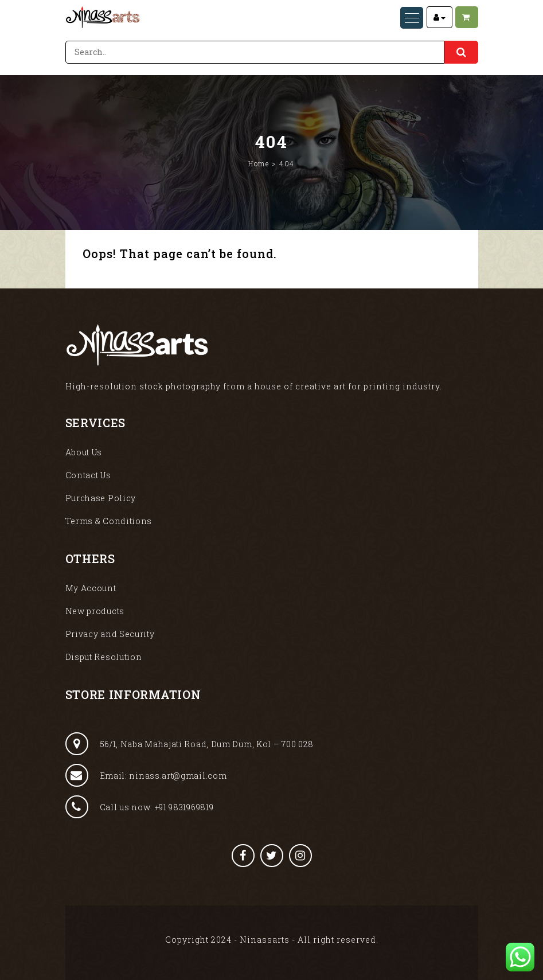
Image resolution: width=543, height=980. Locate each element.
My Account (91, 588)
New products (95, 611)
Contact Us (88, 475)
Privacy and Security (110, 634)
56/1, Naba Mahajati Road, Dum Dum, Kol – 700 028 (190, 744)
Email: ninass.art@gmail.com (146, 775)
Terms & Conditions (109, 521)
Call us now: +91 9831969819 (140, 807)
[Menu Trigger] (412, 18)
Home (259, 163)
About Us (84, 452)
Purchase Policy (101, 498)
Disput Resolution (104, 657)
